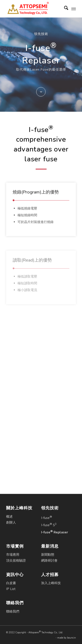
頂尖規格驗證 (16, 560)
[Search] (64, 9)
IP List (11, 589)
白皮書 (11, 583)
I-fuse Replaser (55, 532)
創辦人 (11, 522)
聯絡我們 (13, 611)
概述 (9, 517)
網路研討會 (49, 560)
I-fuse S (49, 525)
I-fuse (47, 517)
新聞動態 (48, 555)
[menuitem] (64, 9)
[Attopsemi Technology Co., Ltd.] (34, 9)
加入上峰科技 (51, 583)
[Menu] (74, 9)
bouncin (72, 638)
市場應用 (13, 555)
